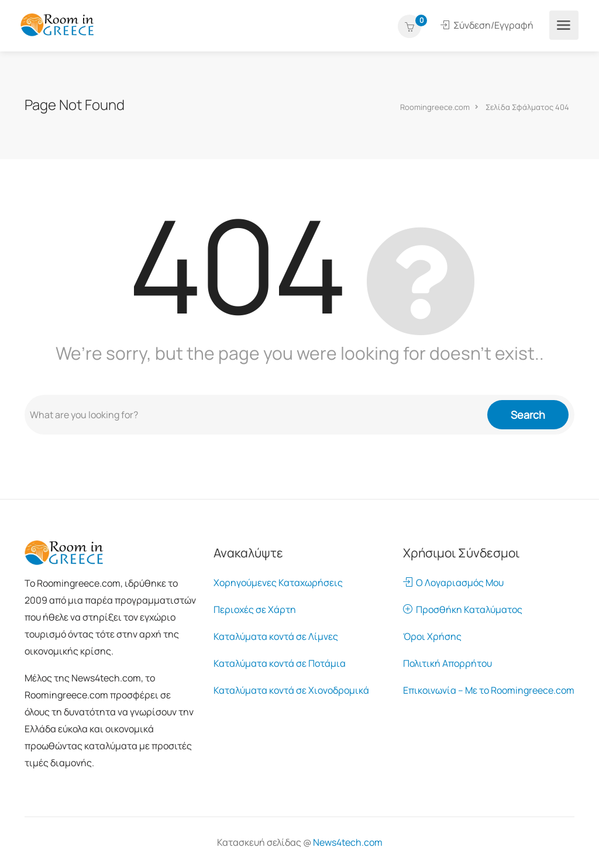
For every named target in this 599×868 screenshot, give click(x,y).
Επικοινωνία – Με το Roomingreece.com (489, 690)
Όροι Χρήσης (432, 636)
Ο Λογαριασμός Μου (453, 583)
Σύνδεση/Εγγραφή (487, 25)
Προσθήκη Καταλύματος (463, 609)
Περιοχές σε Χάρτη (255, 609)
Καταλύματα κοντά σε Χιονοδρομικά (291, 690)
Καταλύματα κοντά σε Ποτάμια (280, 663)
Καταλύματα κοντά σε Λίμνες (276, 636)
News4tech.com (348, 842)
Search (528, 415)
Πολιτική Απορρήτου (447, 663)
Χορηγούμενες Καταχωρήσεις (278, 583)
